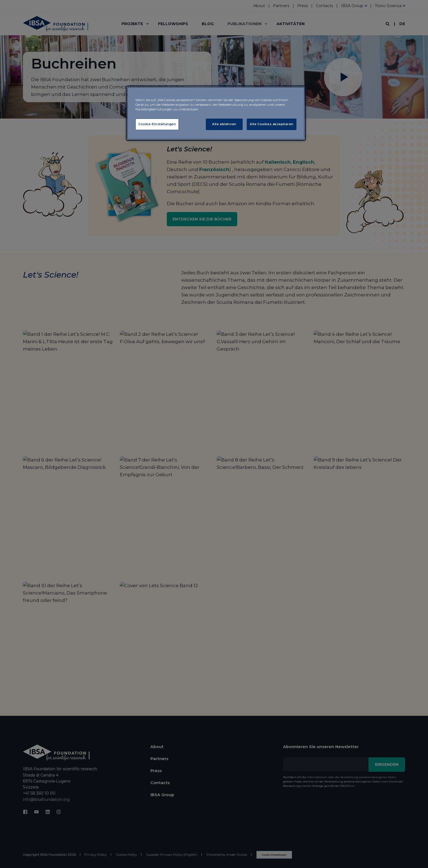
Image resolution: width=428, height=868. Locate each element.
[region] (216, 113)
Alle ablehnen (224, 124)
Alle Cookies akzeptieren (272, 124)
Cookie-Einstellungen (157, 124)
